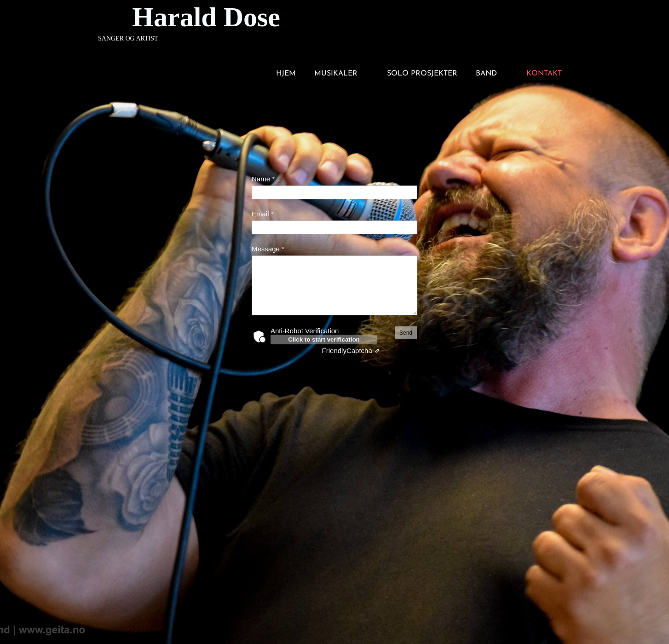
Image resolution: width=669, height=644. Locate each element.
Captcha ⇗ (351, 351)
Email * (263, 214)
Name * (263, 179)
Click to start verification (324, 339)
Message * (268, 249)
